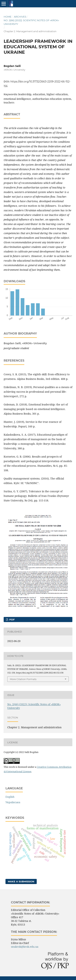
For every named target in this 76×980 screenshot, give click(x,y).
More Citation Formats (23, 679)
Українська (13, 802)
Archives (20, 17)
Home (8, 17)
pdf (12, 620)
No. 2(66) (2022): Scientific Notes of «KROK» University (31, 22)
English (10, 797)
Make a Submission (21, 881)
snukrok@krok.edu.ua (25, 947)
